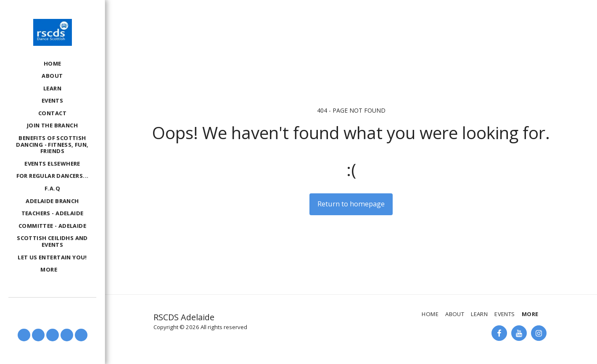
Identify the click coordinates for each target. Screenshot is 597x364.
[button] (24, 335)
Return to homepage (351, 204)
